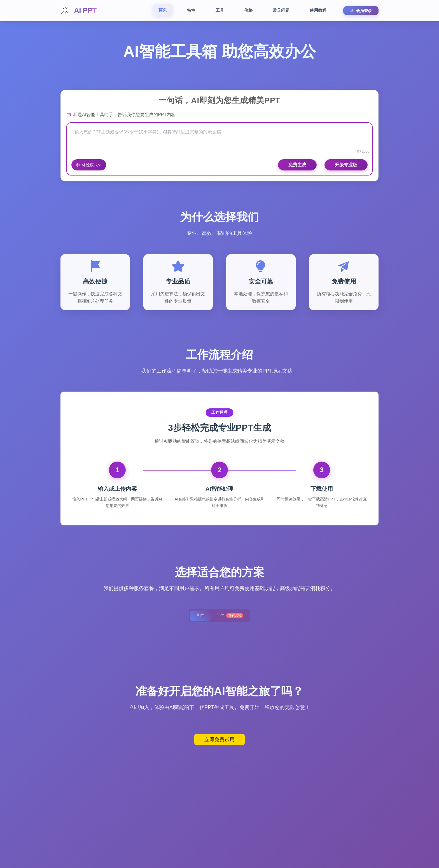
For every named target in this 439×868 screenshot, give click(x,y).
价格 (248, 10)
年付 (230, 616)
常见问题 (281, 10)
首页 (163, 10)
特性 (191, 10)
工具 (220, 10)
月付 (200, 616)
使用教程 (318, 10)
